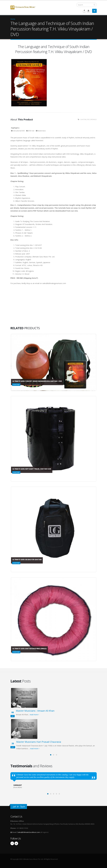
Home (13, 19)
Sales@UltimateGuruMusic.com (29, 832)
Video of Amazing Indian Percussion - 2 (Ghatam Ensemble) (28, 308)
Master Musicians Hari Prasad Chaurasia (39, 742)
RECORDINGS (92, 119)
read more (34, 715)
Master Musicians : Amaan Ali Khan (35, 711)
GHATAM (83, 119)
